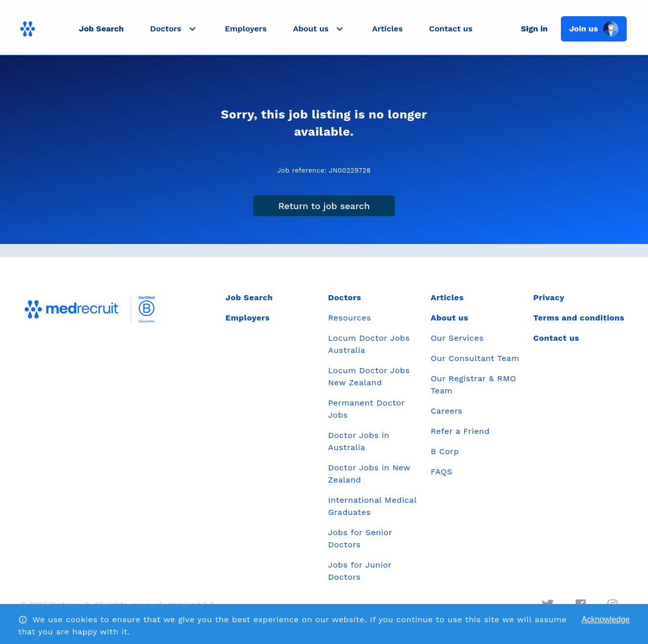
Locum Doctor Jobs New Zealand (369, 376)
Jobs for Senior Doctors (360, 538)
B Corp (445, 451)
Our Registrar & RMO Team (474, 385)
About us (450, 318)
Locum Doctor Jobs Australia (369, 344)
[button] (174, 29)
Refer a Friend (460, 431)
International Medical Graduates (372, 506)
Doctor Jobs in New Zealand (369, 474)
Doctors (345, 297)
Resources (350, 318)
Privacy (549, 297)
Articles (387, 29)
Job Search (102, 29)
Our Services (457, 338)
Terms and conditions (579, 318)
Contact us (451, 29)
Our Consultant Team (475, 358)
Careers (447, 411)
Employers (246, 29)
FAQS (442, 472)
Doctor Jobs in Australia (359, 441)
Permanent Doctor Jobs (366, 409)
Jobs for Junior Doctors (360, 571)
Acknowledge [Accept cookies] (606, 619)
